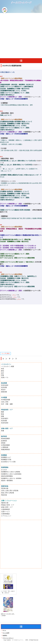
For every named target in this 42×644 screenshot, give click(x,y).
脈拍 (3, 371)
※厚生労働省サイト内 (7, 72)
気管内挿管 (5, 385)
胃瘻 (3, 431)
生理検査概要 (5, 445)
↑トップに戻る (5, 353)
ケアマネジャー (6, 516)
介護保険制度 (5, 509)
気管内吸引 (5, 418)
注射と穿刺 (5, 402)
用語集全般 (5, 488)
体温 (3, 369)
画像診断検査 (5, 449)
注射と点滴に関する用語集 (10, 491)
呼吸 (3, 375)
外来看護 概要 (6, 400)
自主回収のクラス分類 (8, 462)
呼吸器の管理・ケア (8, 505)
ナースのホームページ (13, 9)
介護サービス (5, 512)
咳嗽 (3, 416)
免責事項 (5, 635)
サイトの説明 (6, 633)
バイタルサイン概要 (8, 366)
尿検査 (3, 443)
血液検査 (4, 441)
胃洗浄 (3, 390)
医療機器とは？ (6, 457)
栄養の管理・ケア (7, 507)
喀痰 (3, 414)
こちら (15, 297)
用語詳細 (4, 495)
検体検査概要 (5, 439)
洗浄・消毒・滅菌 (7, 404)
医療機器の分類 (6, 460)
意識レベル (5, 377)
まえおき (4, 470)
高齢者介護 (5, 503)
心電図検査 (5, 447)
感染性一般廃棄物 (7, 481)
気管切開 (4, 387)
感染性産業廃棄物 (7, 476)
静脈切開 (4, 392)
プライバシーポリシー (8, 638)
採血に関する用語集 (8, 493)
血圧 (3, 373)
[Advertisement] (21, 35)
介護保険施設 (5, 514)
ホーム (4, 630)
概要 (3, 412)
